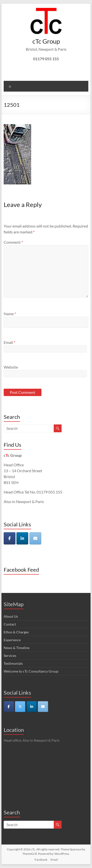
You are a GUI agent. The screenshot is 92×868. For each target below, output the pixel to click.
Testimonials (13, 663)
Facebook (41, 860)
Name (10, 314)
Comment (13, 242)
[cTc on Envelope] (35, 538)
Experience (12, 640)
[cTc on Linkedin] (22, 538)
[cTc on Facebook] (10, 538)
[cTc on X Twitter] (20, 707)
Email (9, 342)
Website (11, 367)
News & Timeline (17, 648)
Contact (10, 624)
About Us (11, 616)
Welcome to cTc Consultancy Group (31, 671)
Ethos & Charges (16, 632)
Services (10, 656)
